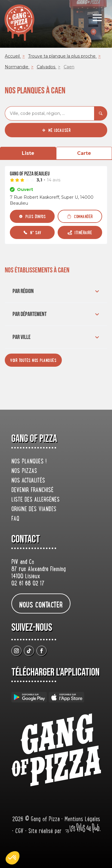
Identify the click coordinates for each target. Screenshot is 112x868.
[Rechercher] (101, 113)
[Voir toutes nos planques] (33, 360)
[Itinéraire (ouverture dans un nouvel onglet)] (80, 232)
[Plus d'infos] (32, 216)
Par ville (57, 337)
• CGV (19, 832)
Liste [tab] (28, 153)
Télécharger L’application (55, 672)
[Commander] (80, 216)
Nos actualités (28, 481)
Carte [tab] (84, 153)
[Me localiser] (56, 130)
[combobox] (49, 113)
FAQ (15, 519)
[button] (13, 858)
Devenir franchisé (32, 491)
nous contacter (41, 604)
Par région (57, 291)
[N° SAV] (32, 232)
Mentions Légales (82, 820)
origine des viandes (34, 510)
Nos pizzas (24, 471)
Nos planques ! (29, 462)
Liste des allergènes (36, 500)
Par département (57, 314)
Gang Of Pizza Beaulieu (30, 174)
